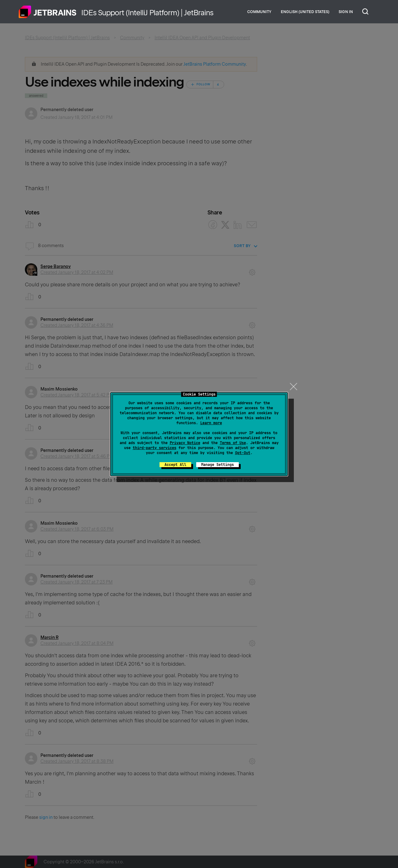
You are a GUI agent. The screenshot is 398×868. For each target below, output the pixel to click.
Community (259, 12)
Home (48, 12)
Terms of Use (233, 443)
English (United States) (305, 12)
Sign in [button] (346, 12)
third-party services (155, 448)
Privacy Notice (185, 443)
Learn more (211, 423)
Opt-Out (243, 453)
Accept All (175, 465)
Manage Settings (218, 465)
